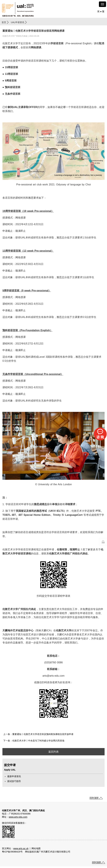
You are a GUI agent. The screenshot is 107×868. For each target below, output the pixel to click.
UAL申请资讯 (18, 22)
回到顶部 (94, 798)
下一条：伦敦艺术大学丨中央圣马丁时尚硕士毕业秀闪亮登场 (34, 741)
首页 (4, 22)
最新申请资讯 (14, 776)
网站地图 (36, 848)
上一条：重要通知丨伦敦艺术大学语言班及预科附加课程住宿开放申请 (38, 734)
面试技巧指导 (14, 781)
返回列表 (53, 752)
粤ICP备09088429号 (12, 852)
